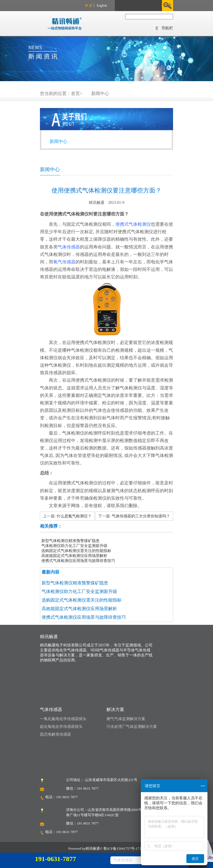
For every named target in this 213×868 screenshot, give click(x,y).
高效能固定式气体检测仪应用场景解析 (74, 556)
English (102, 6)
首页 (75, 93)
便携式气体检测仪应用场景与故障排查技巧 (78, 561)
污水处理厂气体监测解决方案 (132, 727)
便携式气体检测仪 (133, 224)
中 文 (89, 6)
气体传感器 (69, 247)
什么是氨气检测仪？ (74, 516)
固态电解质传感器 (55, 734)
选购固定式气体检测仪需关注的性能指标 (76, 551)
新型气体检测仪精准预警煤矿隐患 (70, 541)
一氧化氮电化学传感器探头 (63, 719)
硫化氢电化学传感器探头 (61, 727)
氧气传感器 (64, 262)
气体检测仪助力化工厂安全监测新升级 (74, 546)
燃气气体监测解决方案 (126, 719)
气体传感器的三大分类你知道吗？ (141, 516)
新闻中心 (100, 93)
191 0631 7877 (67, 797)
